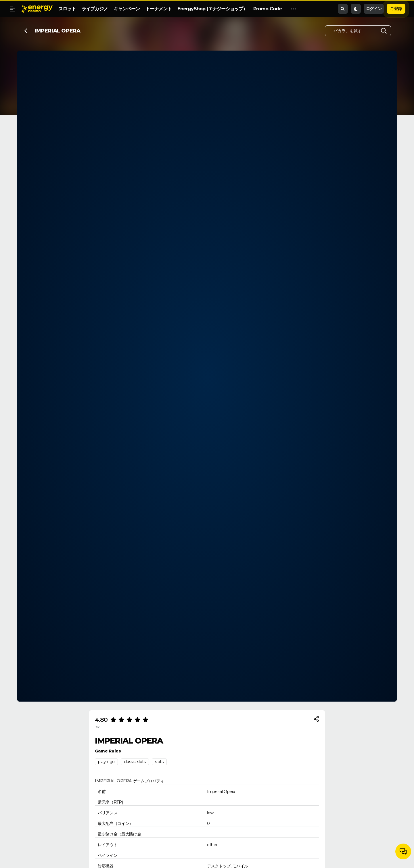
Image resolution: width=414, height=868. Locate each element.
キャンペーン (127, 9)
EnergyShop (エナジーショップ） (212, 9)
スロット (67, 9)
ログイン (374, 9)
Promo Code (268, 9)
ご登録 (396, 9)
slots (159, 762)
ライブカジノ (95, 9)
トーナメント (159, 9)
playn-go (106, 762)
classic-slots (135, 762)
